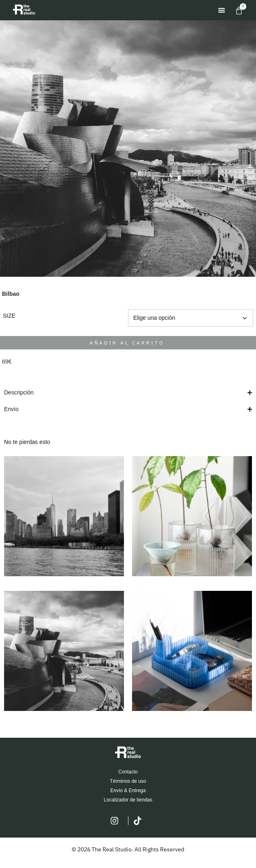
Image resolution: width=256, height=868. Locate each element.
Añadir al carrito (127, 343)
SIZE (9, 316)
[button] (221, 10)
